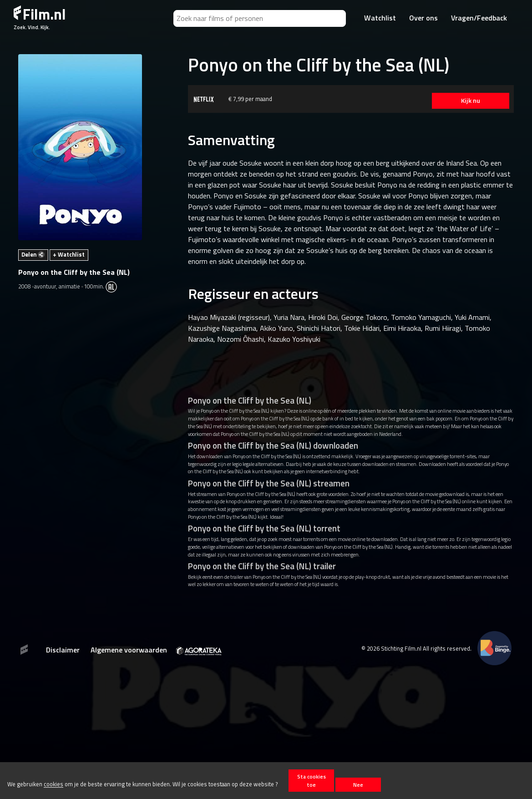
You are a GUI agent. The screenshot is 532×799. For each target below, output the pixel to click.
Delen (33, 254)
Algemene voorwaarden (129, 650)
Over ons (423, 18)
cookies (53, 784)
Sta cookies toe (312, 780)
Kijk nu (471, 101)
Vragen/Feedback (479, 18)
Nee (358, 785)
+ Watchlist (69, 254)
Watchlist (380, 18)
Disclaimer (63, 650)
